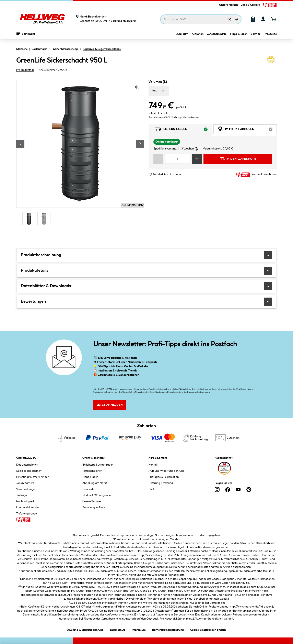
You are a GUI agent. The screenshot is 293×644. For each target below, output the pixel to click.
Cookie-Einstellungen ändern (208, 629)
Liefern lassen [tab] (182, 130)
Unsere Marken (228, 5)
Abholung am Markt (95, 483)
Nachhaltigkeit (25, 501)
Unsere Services (92, 501)
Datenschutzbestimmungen (198, 392)
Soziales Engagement (29, 471)
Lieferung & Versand (161, 483)
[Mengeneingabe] (178, 159)
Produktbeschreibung (146, 255)
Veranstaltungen (26, 489)
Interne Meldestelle (27, 508)
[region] (80, 153)
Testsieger (22, 495)
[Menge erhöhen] (197, 159)
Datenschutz (118, 629)
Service (256, 36)
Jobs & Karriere (250, 5)
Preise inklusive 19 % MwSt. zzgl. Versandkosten (174, 118)
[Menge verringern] (158, 159)
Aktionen (198, 36)
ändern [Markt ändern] (103, 17)
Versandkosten (134, 535)
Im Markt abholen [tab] (247, 130)
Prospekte (270, 36)
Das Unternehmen (27, 465)
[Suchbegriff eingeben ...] (201, 19)
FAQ (151, 489)
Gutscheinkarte (217, 36)
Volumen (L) (158, 82)
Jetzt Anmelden (110, 405)
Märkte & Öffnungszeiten (97, 495)
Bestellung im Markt (94, 508)
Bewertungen (146, 302)
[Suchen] (237, 19)
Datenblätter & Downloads (146, 286)
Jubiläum (182, 36)
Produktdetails (25, 70)
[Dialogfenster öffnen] (196, 149)
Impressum (139, 629)
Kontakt (153, 465)
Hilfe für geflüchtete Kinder (32, 477)
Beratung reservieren (122, 21)
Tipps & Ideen (239, 36)
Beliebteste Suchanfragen (98, 465)
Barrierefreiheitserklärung (168, 629)
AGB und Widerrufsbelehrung (167, 471)
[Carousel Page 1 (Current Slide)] (30, 219)
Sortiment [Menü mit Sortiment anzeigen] (26, 36)
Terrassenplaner (92, 471)
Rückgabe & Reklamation (164, 477)
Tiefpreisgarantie (27, 514)
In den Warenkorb (238, 158)
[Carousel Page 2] (45, 219)
